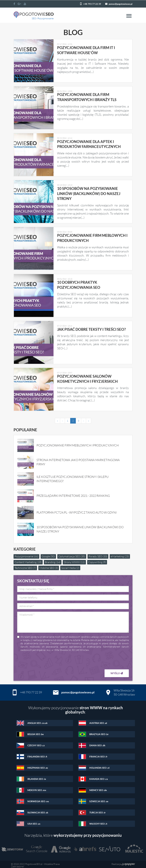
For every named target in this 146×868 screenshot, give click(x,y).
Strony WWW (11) (74, 560)
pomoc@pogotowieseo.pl (121, 4)
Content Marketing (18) (28, 560)
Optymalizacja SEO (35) (72, 555)
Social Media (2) (70, 566)
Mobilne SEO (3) (49, 566)
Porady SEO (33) (98, 555)
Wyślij (117, 671)
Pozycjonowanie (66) (26, 555)
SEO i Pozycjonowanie (43, 18)
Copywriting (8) (97, 560)
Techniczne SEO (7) (25, 566)
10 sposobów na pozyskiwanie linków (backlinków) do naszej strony (89, 193)
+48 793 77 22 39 (92, 4)
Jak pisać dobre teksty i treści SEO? (91, 328)
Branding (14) (53, 560)
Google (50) (48, 555)
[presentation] (104, 659)
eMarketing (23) (120, 555)
